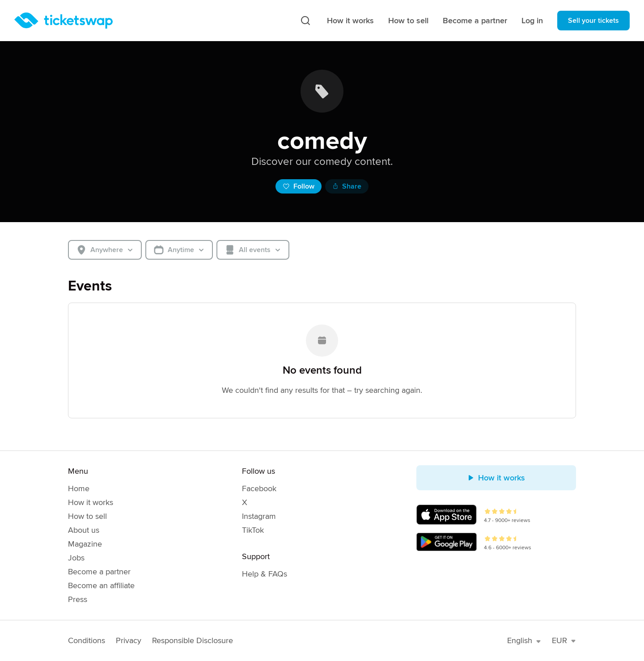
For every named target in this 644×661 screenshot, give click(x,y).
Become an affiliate (101, 585)
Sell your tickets (593, 21)
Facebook (259, 488)
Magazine (85, 544)
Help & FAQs (265, 574)
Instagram (259, 516)
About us (84, 530)
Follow (299, 186)
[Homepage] (64, 21)
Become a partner (475, 21)
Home (79, 488)
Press (78, 599)
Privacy (129, 640)
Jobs (76, 558)
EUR (564, 640)
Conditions (87, 640)
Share (347, 186)
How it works (350, 21)
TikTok (253, 530)
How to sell (408, 21)
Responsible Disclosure (193, 640)
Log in (532, 21)
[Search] (305, 21)
